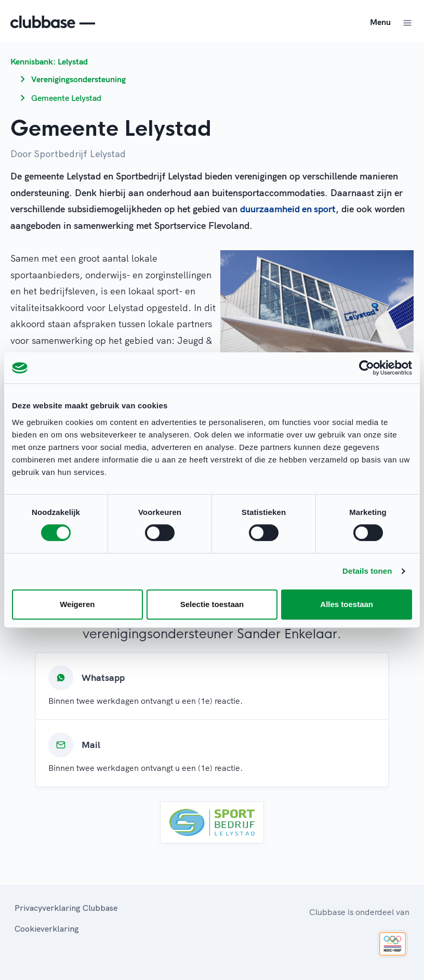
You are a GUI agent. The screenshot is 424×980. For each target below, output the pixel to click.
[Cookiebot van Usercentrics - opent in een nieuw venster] (367, 368)
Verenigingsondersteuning (78, 79)
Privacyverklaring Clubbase (66, 908)
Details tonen (367, 571)
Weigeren (77, 604)
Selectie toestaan (212, 604)
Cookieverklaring (47, 929)
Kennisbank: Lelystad (49, 61)
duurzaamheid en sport (288, 209)
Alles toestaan (347, 604)
